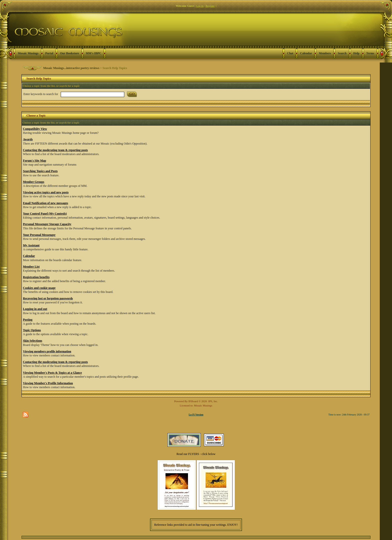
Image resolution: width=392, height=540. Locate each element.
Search (342, 53)
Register (210, 6)
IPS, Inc (213, 401)
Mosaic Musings (28, 53)
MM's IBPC (93, 53)
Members (325, 53)
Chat (290, 53)
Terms (370, 53)
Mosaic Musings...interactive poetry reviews (71, 68)
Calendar (306, 53)
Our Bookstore (69, 53)
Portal (49, 53)
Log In (200, 6)
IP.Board (193, 401)
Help (356, 53)
